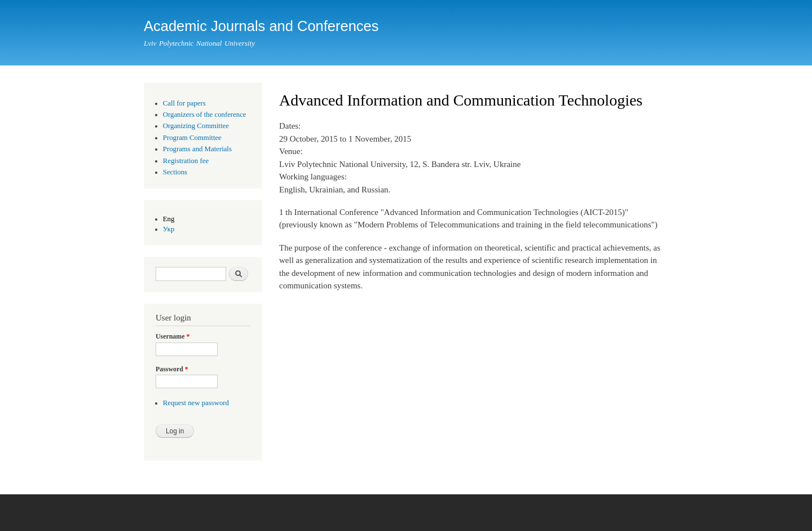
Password (172, 369)
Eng (169, 219)
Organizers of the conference (205, 115)
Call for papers (184, 103)
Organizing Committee (196, 126)
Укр (169, 229)
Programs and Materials (197, 149)
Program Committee (192, 138)
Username (173, 336)
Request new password (196, 403)
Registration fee (186, 161)
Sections (175, 172)
